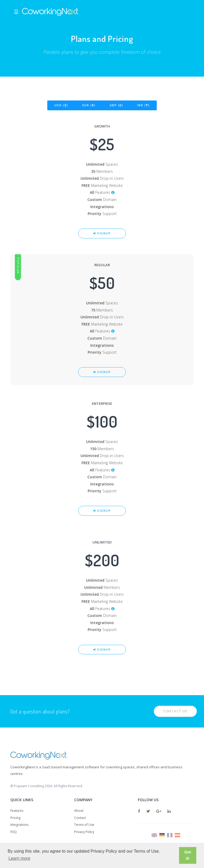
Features (17, 811)
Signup (102, 233)
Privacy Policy (84, 832)
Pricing (15, 818)
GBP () (116, 105)
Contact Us (175, 711)
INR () (143, 105)
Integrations (19, 825)
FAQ (14, 832)
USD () (61, 105)
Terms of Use (84, 825)
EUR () (89, 105)
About (79, 811)
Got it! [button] (188, 855)
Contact (80, 818)
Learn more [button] (19, 858)
